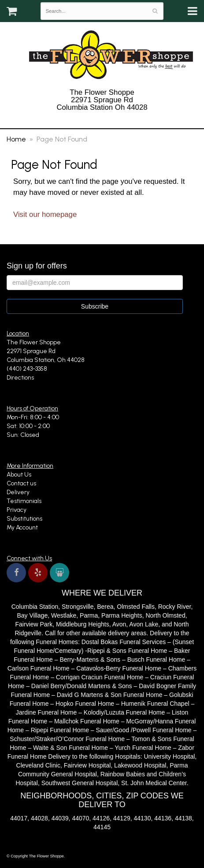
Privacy (17, 510)
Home (16, 139)
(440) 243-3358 (102, 118)
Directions (20, 378)
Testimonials (24, 501)
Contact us (21, 483)
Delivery (18, 492)
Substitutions (24, 519)
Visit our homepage (45, 214)
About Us (19, 475)
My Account (22, 527)
